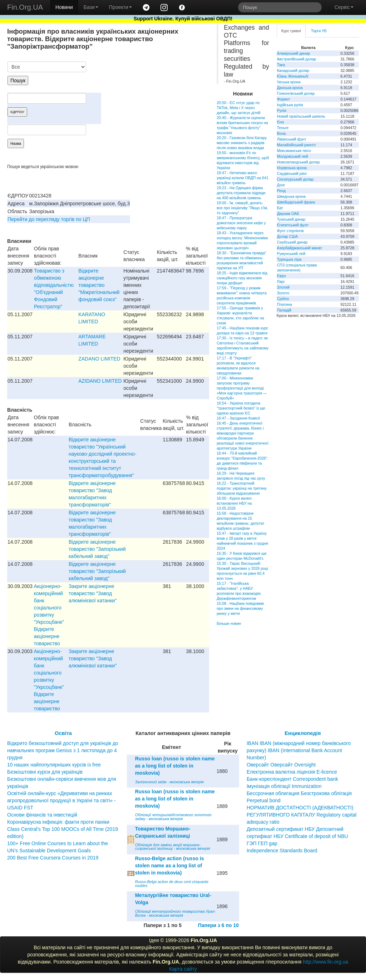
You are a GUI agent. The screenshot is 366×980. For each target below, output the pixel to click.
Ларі (281, 281)
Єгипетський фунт (293, 225)
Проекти (120, 7)
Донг (281, 185)
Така (281, 65)
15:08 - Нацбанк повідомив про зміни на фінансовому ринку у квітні (240, 608)
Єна (280, 122)
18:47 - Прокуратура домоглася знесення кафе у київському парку (241, 223)
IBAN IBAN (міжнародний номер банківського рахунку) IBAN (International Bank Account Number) (299, 750)
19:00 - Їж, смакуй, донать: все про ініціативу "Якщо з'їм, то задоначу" (242, 208)
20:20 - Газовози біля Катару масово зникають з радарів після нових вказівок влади (242, 143)
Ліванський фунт (292, 139)
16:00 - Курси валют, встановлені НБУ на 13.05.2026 (234, 503)
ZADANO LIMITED (99, 359)
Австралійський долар (297, 59)
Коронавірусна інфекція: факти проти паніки (58, 822)
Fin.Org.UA (25, 7)
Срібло (283, 299)
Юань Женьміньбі (293, 76)
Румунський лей (291, 254)
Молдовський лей (293, 156)
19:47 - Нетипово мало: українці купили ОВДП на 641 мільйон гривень (243, 178)
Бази (91, 7)
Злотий (283, 287)
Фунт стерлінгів (290, 231)
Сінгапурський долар (295, 179)
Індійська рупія (290, 105)
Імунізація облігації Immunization (284, 786)
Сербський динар (292, 242)
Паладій (284, 310)
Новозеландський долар (298, 162)
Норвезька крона (292, 168)
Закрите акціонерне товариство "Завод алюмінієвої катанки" (93, 593)
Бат (280, 208)
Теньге (283, 128)
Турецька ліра (289, 259)
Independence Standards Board (282, 851)
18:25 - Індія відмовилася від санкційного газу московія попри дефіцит (242, 278)
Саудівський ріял (292, 173)
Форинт (284, 99)
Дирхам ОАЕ (288, 214)
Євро (281, 276)
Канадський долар (293, 70)
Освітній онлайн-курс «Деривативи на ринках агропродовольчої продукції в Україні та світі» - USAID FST (61, 800)
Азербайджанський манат (300, 248)
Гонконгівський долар (296, 93)
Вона (281, 133)
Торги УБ (319, 31)
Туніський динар (291, 219)
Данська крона (290, 88)
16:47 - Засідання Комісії (238, 418)
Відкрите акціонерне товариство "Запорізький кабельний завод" (97, 549)
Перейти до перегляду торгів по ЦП (49, 219)
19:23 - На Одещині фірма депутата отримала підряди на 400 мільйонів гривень (241, 193)
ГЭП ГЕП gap (262, 843)
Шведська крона (291, 196)
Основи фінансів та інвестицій (42, 815)
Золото (283, 293)
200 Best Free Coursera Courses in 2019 (53, 858)
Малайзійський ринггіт (296, 145)
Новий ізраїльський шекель (301, 116)
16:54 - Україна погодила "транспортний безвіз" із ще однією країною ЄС (241, 408)
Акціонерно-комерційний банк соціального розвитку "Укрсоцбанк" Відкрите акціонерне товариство (49, 615)
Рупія (282, 111)
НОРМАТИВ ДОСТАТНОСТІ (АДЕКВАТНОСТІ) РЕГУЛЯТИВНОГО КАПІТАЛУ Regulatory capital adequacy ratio (302, 815)
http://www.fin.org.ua (325, 962)
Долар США (288, 236)
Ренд (281, 191)
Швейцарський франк (296, 202)
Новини (64, 7)
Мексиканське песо (294, 151)
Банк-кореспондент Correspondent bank (292, 779)
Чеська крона (289, 82)
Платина (285, 304)
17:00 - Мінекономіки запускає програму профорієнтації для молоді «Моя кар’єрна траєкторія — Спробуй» (242, 388)
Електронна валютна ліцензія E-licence (292, 772)
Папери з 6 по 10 (218, 925)
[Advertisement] (155, 99)
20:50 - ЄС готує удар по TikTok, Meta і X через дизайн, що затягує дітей (238, 108)
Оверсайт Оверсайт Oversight (281, 765)
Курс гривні (291, 31)
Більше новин (229, 623)
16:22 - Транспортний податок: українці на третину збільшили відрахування (242, 488)
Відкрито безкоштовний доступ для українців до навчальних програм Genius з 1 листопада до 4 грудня (63, 750)
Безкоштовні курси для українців (45, 772)
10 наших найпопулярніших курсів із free (54, 765)
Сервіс (344, 7)
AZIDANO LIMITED (100, 381)
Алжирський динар (294, 53)
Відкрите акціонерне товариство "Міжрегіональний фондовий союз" (99, 285)
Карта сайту (183, 969)
